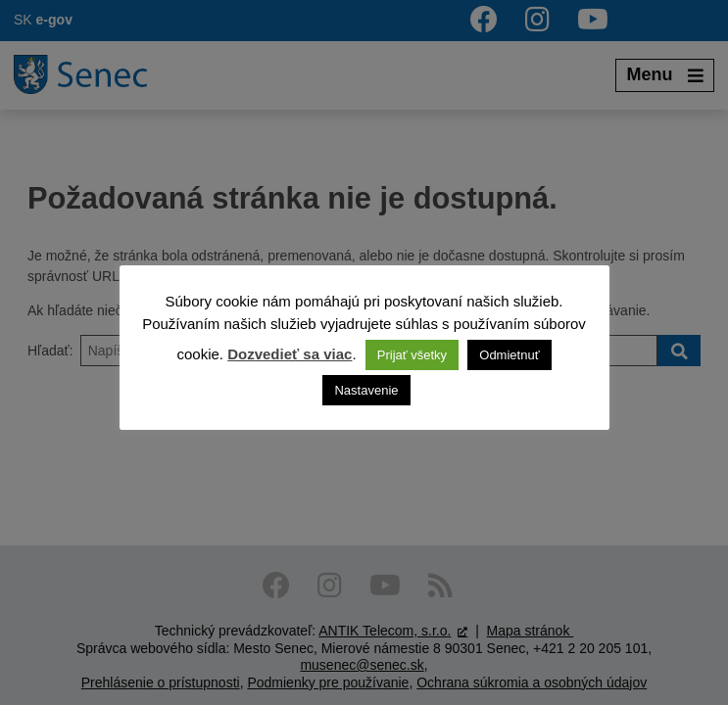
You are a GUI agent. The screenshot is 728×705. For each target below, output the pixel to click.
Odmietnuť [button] (509, 355)
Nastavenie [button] (366, 390)
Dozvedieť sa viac (290, 354)
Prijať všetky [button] (412, 355)
